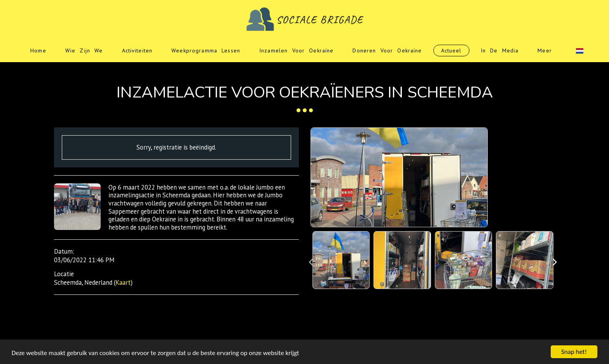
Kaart (123, 282)
